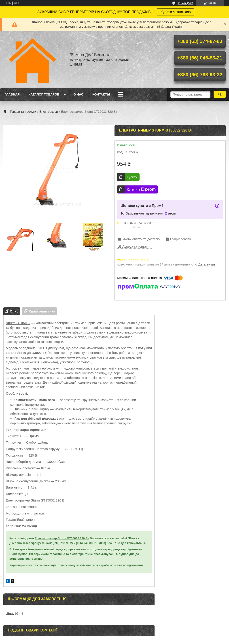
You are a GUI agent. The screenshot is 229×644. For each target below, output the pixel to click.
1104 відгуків (186, 3)
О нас (78, 94)
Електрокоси (49, 112)
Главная (12, 94)
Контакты (101, 94)
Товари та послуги (23, 112)
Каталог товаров (44, 94)
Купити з (141, 189)
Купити (132, 177)
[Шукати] (220, 94)
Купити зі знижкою (176, 12)
